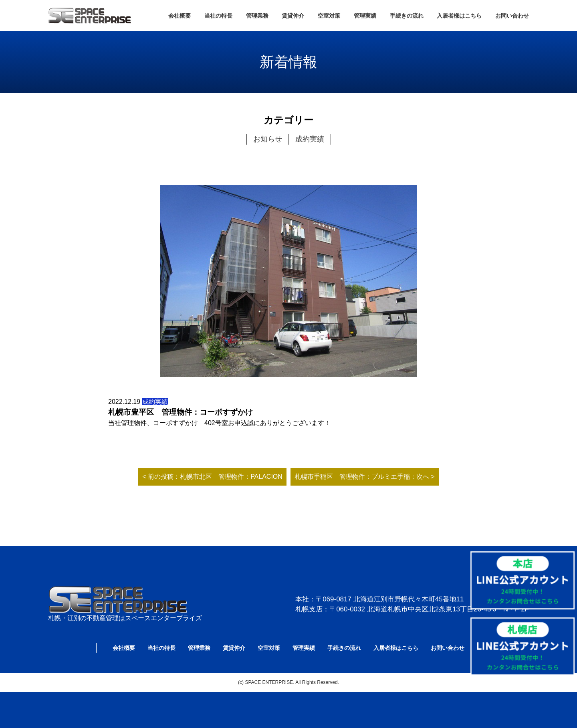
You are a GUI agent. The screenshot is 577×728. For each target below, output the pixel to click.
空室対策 (329, 16)
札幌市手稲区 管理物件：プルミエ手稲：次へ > (365, 477)
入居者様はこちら (459, 16)
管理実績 (365, 16)
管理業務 (257, 16)
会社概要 (180, 16)
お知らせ (268, 139)
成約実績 (310, 139)
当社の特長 (218, 16)
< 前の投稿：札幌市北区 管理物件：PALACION (212, 477)
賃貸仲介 (293, 16)
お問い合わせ (512, 16)
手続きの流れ (407, 16)
